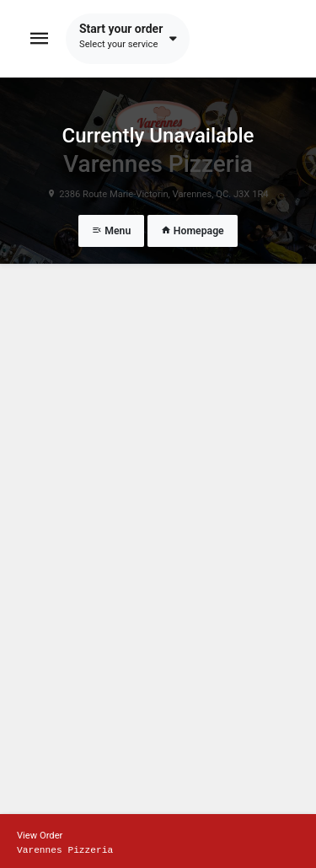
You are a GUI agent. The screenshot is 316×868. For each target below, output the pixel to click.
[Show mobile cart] (158, 841)
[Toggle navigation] (40, 39)
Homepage (193, 231)
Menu (111, 231)
